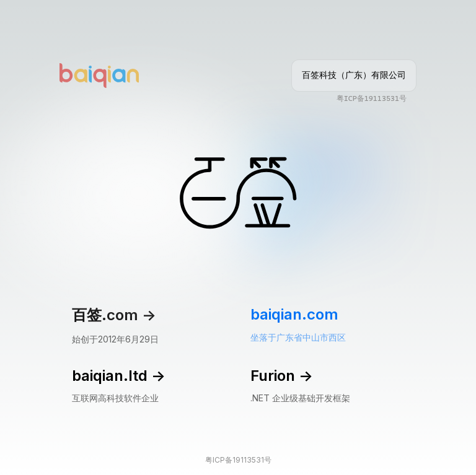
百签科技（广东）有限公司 (354, 75)
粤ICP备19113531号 (372, 98)
